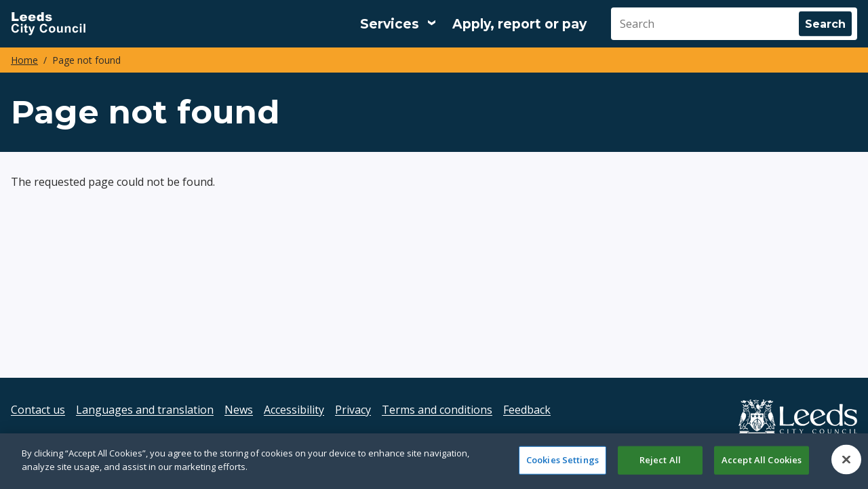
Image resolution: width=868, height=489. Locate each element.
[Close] (846, 465)
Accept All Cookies (762, 465)
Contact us (38, 410)
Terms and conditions (437, 410)
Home (24, 60)
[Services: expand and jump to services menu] (398, 24)
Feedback (527, 410)
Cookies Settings (563, 465)
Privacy (353, 410)
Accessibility (294, 410)
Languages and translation (145, 410)
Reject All (660, 465)
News (239, 410)
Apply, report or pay (519, 24)
